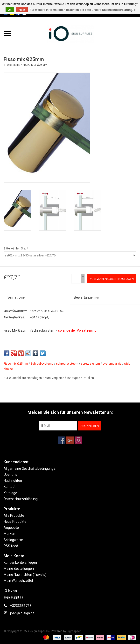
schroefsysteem (67, 364)
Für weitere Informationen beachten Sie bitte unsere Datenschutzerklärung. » (83, 10)
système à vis (112, 364)
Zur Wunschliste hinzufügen (23, 378)
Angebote (11, 528)
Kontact (10, 487)
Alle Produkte (14, 516)
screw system (90, 364)
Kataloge (10, 493)
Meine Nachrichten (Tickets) (25, 575)
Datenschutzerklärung (21, 499)
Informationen (15, 297)
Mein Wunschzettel (18, 581)
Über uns (10, 475)
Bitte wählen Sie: (16, 248)
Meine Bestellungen (19, 569)
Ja (10, 10)
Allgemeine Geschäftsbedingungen (31, 469)
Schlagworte (13, 540)
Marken (9, 534)
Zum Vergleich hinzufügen (63, 378)
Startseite (12, 65)
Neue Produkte (15, 522)
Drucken (88, 378)
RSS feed (11, 546)
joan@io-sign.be (22, 613)
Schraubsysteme (42, 364)
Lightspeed (74, 631)
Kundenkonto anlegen (20, 563)
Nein (22, 10)
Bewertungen (86, 297)
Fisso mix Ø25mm (35, 65)
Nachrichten (13, 481)
